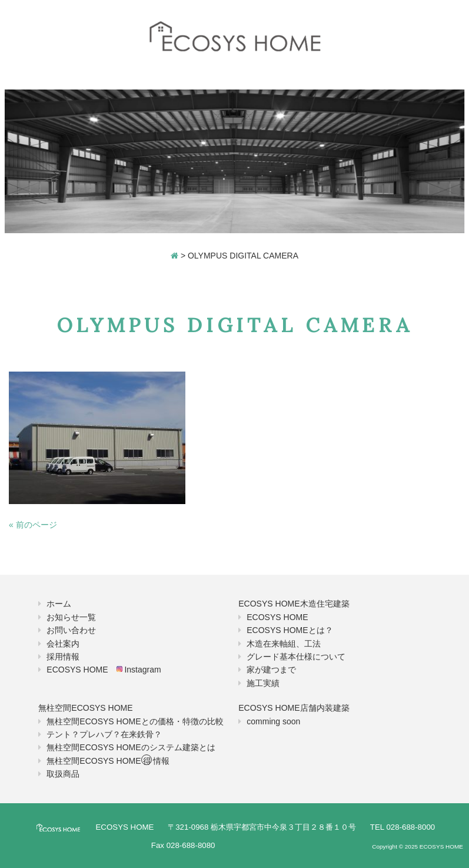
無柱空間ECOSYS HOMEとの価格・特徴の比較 (135, 721)
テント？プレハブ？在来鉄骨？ (104, 734)
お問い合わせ (71, 630)
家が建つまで (271, 670)
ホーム (59, 604)
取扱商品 (63, 774)
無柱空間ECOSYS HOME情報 (108, 761)
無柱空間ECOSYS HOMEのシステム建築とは (131, 747)
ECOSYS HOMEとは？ (290, 630)
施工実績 (263, 683)
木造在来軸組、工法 (284, 644)
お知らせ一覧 (71, 617)
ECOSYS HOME (277, 617)
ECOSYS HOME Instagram (104, 670)
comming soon (273, 721)
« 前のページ (33, 525)
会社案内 (63, 644)
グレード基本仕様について (296, 657)
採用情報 (63, 657)
